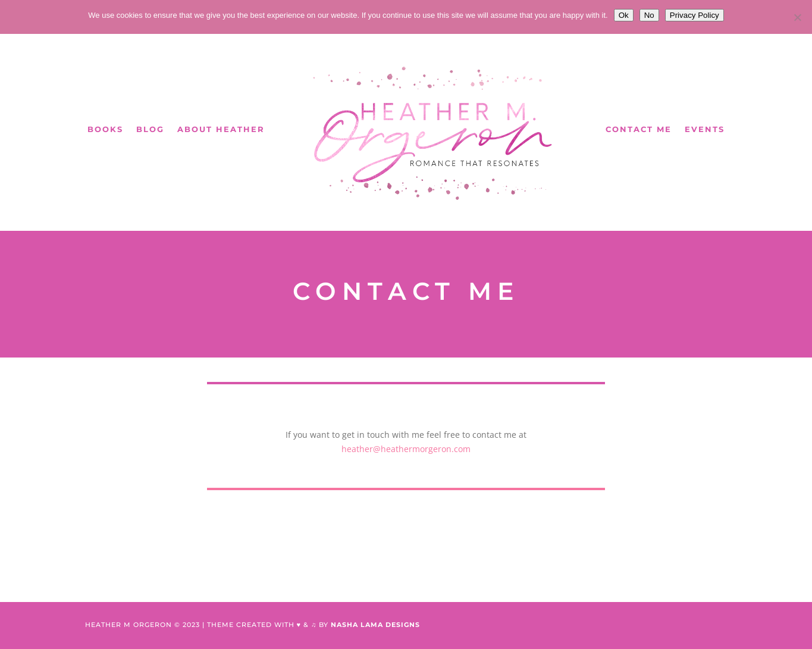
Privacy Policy (695, 15)
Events (705, 129)
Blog (150, 129)
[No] (797, 17)
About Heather (221, 129)
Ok (624, 15)
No (649, 15)
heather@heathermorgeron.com (406, 449)
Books (105, 129)
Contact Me (639, 129)
